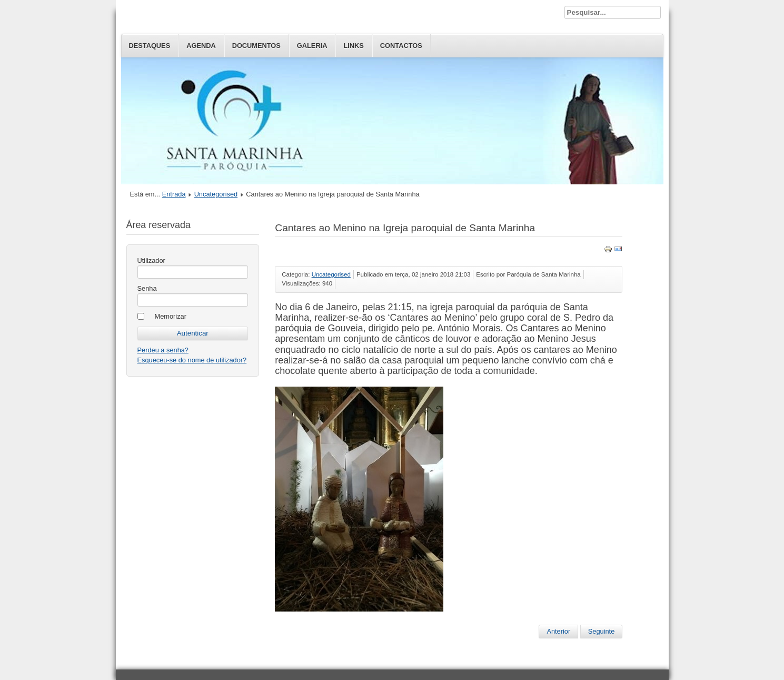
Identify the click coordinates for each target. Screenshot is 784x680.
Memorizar (171, 316)
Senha (147, 288)
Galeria (312, 46)
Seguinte (602, 631)
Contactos (401, 46)
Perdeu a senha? (163, 350)
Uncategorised (216, 194)
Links (353, 46)
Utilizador (151, 260)
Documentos (256, 46)
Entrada (174, 194)
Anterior (558, 631)
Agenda (201, 46)
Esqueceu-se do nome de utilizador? (192, 360)
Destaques (150, 46)
